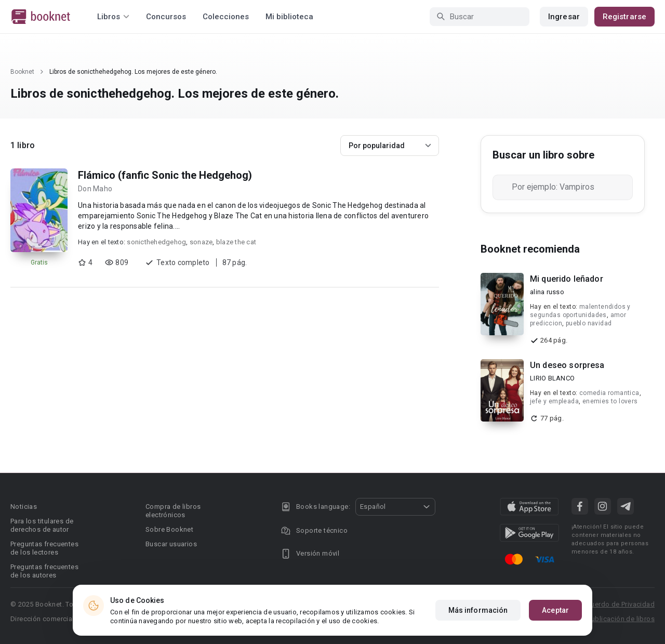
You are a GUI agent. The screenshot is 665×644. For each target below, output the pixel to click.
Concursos (166, 17)
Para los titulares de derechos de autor (42, 525)
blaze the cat (236, 242)
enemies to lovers (610, 401)
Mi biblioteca (289, 17)
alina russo (547, 292)
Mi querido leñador (567, 279)
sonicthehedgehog (156, 242)
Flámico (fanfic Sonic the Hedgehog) (165, 175)
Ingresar (564, 17)
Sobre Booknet (169, 529)
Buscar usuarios (171, 544)
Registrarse (624, 17)
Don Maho (95, 189)
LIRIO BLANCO (552, 378)
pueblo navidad (589, 323)
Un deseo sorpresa (567, 365)
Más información (478, 610)
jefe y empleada (554, 401)
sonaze (201, 242)
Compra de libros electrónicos (173, 511)
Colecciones (226, 17)
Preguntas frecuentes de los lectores (44, 548)
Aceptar (555, 610)
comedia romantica (609, 393)
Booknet (22, 72)
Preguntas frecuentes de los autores (44, 571)
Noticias (24, 507)
